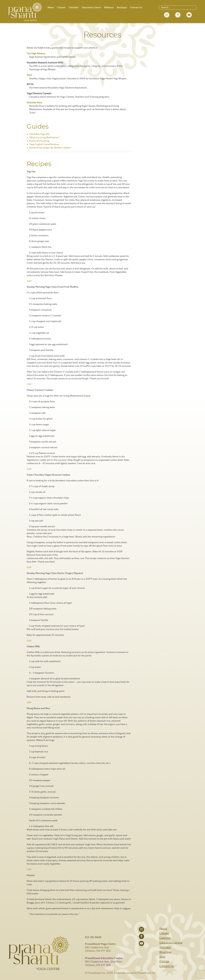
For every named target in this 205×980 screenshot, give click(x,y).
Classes (61, 8)
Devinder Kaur (34, 103)
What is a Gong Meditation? (44, 138)
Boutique (122, 8)
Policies (164, 961)
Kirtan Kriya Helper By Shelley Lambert (50, 148)
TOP (29, 281)
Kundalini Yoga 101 (39, 134)
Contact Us (136, 8)
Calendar (74, 8)
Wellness (109, 8)
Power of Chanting (39, 141)
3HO (29, 75)
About (51, 8)
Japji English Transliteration (44, 144)
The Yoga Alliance (36, 54)
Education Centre (91, 8)
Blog (162, 957)
